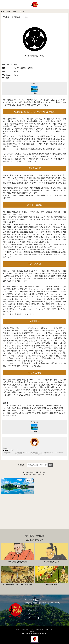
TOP (3, 11)
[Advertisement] (34, 509)
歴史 (9, 11)
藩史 (15, 11)
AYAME (6, 450)
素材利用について (35, 631)
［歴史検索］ (21, 465)
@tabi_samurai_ (34, 610)
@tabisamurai (33, 618)
